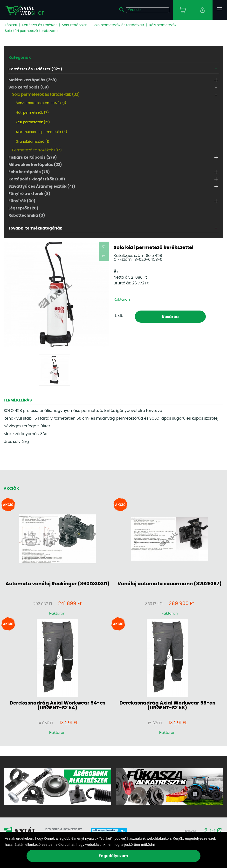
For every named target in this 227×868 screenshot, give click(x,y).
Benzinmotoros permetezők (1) (41, 103)
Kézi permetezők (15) (33, 122)
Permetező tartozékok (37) (37, 150)
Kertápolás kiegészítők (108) (37, 179)
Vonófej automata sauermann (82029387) (170, 584)
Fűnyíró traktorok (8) (29, 194)
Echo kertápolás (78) (29, 172)
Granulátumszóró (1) (32, 142)
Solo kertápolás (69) (29, 87)
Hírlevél (190, 831)
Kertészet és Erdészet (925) (35, 69)
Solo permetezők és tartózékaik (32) (46, 95)
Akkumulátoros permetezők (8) (41, 132)
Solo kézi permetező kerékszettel (32, 31)
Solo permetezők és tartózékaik (118, 25)
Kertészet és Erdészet (39, 25)
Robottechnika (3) (27, 215)
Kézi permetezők (163, 25)
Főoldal (11, 25)
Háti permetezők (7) (32, 113)
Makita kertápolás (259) (33, 80)
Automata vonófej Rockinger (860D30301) (58, 584)
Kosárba (170, 317)
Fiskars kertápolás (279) (33, 157)
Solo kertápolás (75, 25)
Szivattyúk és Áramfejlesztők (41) (42, 186)
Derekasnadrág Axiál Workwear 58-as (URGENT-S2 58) (167, 705)
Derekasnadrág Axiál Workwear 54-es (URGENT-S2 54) (58, 705)
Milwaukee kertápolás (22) (35, 165)
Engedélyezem (113, 856)
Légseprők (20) (23, 208)
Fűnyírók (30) (22, 201)
